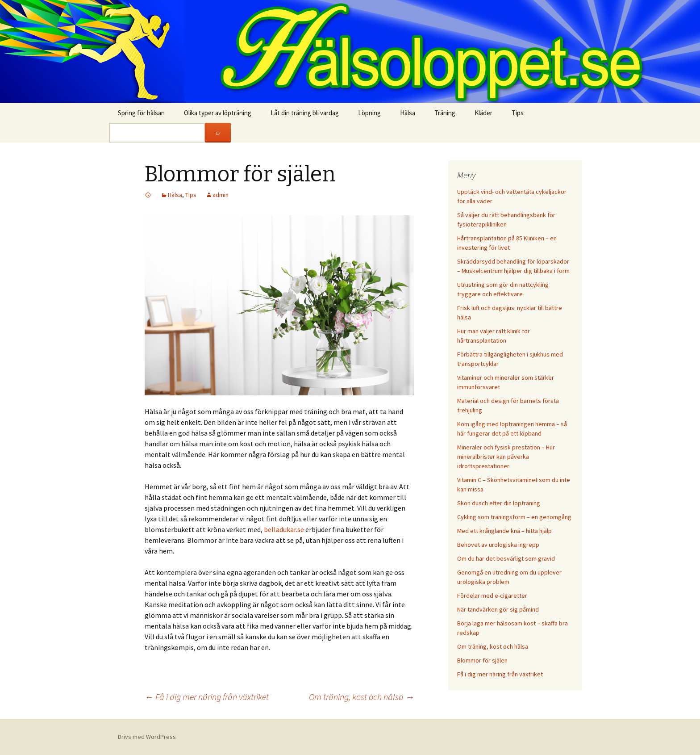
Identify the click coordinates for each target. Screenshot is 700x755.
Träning (445, 113)
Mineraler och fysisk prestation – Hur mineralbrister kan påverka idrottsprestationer (506, 457)
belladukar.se (284, 529)
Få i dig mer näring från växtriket (207, 697)
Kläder (483, 113)
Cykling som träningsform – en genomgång (514, 517)
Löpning (369, 113)
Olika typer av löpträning (218, 113)
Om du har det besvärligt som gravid (506, 558)
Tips (518, 113)
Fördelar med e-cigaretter (492, 596)
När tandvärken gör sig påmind (498, 609)
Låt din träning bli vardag (305, 113)
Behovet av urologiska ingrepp (498, 545)
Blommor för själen (482, 660)
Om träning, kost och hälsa (362, 697)
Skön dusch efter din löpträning (499, 503)
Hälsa (408, 113)
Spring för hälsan (141, 113)
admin (221, 195)
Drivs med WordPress (147, 737)
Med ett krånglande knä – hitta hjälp (504, 531)
